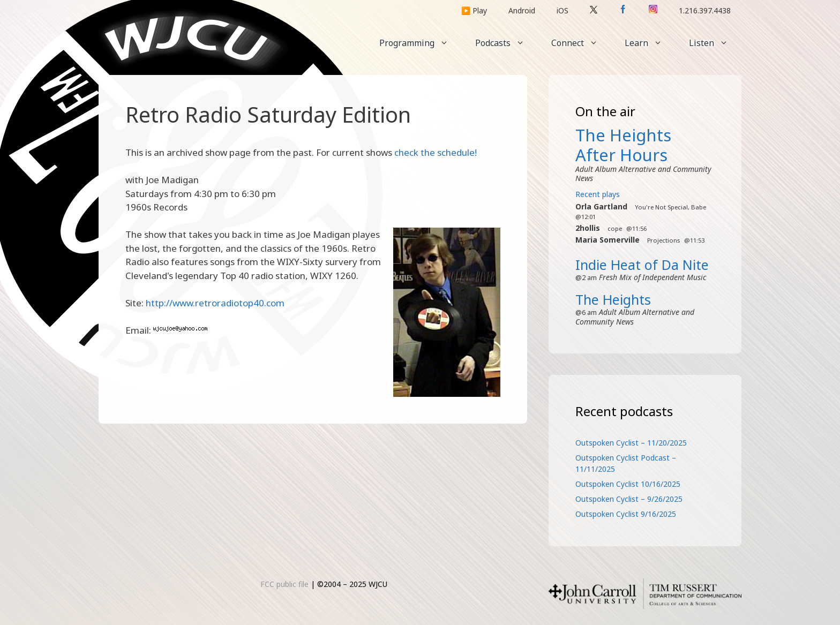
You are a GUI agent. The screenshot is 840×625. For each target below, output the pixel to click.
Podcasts (507, 43)
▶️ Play (474, 10)
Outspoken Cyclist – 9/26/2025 (629, 499)
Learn (650, 43)
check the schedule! (436, 152)
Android (522, 10)
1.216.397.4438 (705, 10)
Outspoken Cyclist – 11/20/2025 (631, 443)
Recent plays (598, 194)
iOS (562, 10)
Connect (581, 43)
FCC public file (284, 584)
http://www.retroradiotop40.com (215, 303)
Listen (715, 43)
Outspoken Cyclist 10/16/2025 (628, 484)
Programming (421, 43)
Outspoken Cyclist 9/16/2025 (626, 514)
